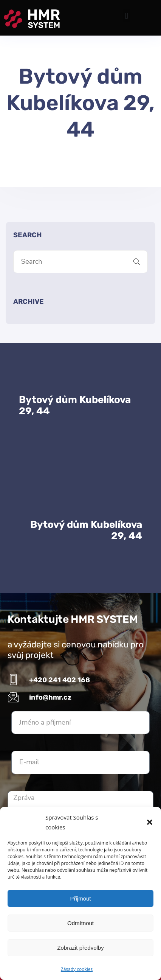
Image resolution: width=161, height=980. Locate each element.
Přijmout (80, 898)
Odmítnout (80, 923)
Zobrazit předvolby (80, 948)
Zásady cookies (77, 969)
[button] (150, 822)
